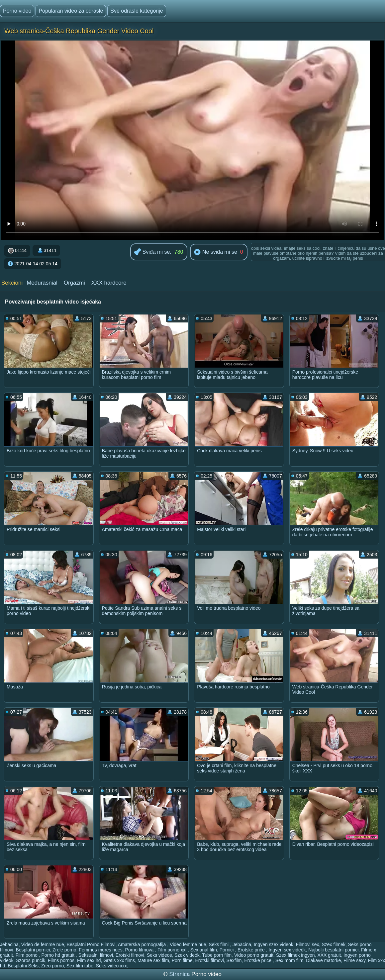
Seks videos (159, 955)
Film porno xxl (173, 950)
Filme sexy (354, 960)
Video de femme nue (43, 944)
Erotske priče (252, 950)
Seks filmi (219, 944)
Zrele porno (64, 950)
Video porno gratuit (254, 955)
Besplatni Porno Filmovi (91, 944)
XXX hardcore (109, 283)
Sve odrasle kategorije (137, 11)
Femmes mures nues (100, 950)
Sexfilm (234, 960)
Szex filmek (334, 944)
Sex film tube (80, 966)
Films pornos (61, 960)
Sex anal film (204, 950)
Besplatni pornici (33, 950)
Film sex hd (89, 960)
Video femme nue (188, 944)
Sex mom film (289, 960)
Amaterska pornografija (143, 944)
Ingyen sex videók (287, 950)
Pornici (227, 950)
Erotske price (258, 960)
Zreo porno (52, 966)
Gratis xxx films (119, 960)
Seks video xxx (111, 966)
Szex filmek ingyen (295, 955)
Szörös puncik (31, 960)
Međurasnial (42, 283)
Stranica (180, 974)
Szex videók (187, 955)
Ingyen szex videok (274, 944)
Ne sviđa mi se (215, 252)
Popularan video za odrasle (71, 11)
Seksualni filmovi (96, 955)
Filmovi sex (308, 944)
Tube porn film (217, 955)
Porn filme (182, 960)
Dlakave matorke (323, 960)
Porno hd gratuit (59, 955)
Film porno (27, 955)
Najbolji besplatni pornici (333, 950)
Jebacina (9, 944)
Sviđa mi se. (153, 252)
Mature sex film (153, 960)
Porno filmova (140, 950)
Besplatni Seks (23, 966)
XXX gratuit (329, 955)
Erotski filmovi (130, 955)
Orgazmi (74, 283)
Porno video (17, 11)
